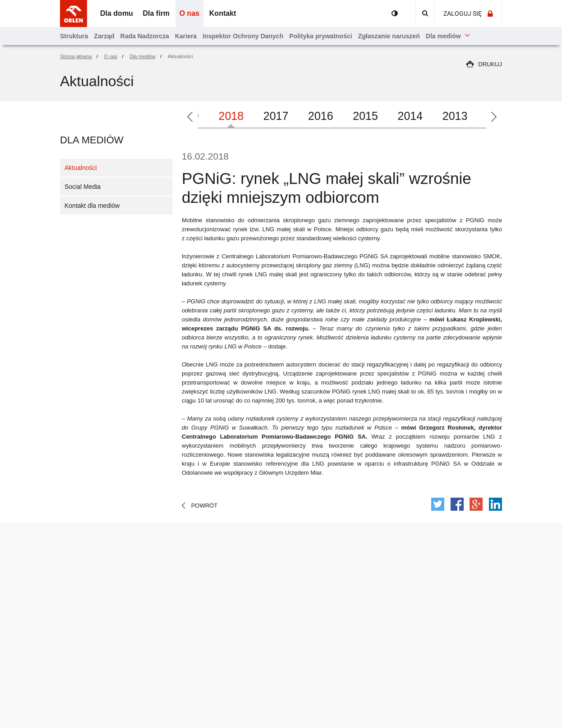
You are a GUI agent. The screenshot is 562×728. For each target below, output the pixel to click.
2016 (321, 116)
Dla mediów (92, 140)
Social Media (83, 187)
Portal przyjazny (395, 14)
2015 (365, 116)
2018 (231, 116)
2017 (276, 116)
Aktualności (81, 168)
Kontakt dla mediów (92, 206)
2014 (410, 116)
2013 (455, 116)
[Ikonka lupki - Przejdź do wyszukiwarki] (425, 14)
